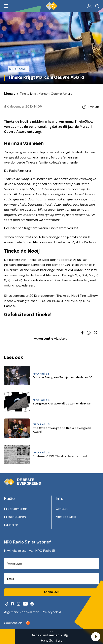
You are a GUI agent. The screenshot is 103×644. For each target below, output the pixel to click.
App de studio (66, 517)
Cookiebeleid (13, 623)
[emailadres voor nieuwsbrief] (51, 579)
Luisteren (11, 525)
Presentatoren (15, 517)
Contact (62, 509)
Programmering (15, 509)
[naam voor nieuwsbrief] (51, 564)
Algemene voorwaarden (22, 612)
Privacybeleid (51, 612)
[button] (96, 637)
